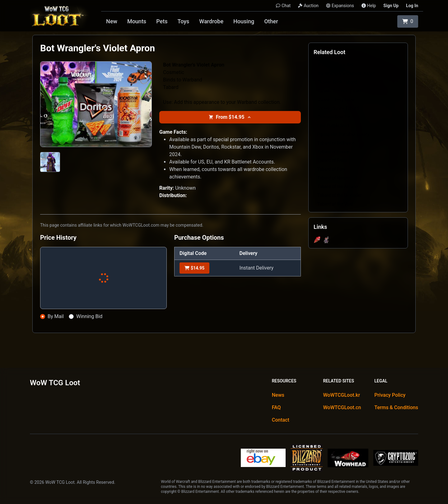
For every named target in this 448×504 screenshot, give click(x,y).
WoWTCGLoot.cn (342, 407)
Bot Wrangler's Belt (336, 65)
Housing (244, 21)
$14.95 (194, 268)
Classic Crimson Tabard (340, 91)
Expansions (340, 6)
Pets (162, 21)
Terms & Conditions (396, 407)
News (278, 395)
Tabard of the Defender (340, 195)
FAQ (276, 407)
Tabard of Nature (334, 178)
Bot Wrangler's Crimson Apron (346, 73)
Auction (308, 6)
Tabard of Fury (331, 169)
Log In (412, 6)
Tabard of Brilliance (336, 143)
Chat (283, 6)
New (112, 21)
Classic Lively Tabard (338, 99)
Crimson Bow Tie (334, 117)
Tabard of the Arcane (338, 187)
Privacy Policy (390, 395)
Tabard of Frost (332, 160)
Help (369, 6)
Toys (183, 21)
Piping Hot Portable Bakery (343, 134)
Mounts (137, 21)
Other (271, 21)
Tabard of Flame (333, 152)
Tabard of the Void (335, 204)
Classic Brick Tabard (337, 82)
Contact (281, 420)
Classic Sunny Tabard (338, 108)
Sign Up (391, 6)
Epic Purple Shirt (333, 126)
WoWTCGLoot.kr (341, 395)
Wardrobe (211, 21)
